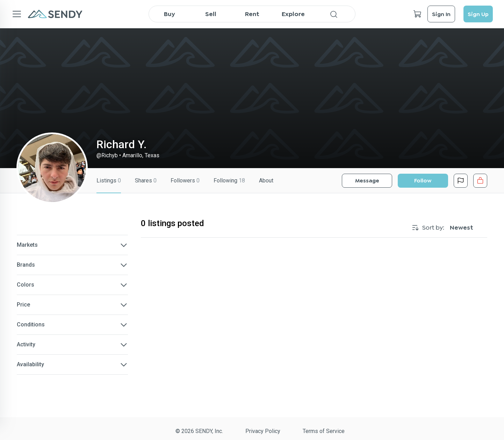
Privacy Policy (263, 431)
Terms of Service (324, 431)
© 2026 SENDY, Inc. (199, 431)
